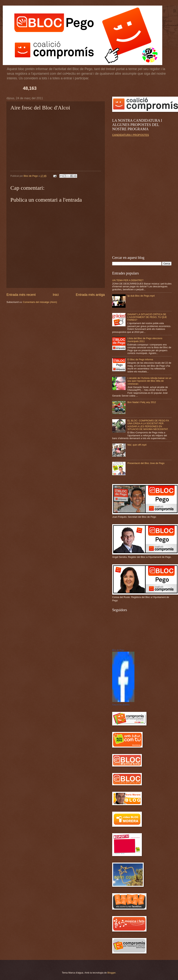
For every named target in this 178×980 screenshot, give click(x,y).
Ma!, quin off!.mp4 (137, 445)
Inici (56, 295)
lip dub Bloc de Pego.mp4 (141, 296)
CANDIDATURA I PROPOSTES (131, 135)
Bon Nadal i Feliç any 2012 (142, 402)
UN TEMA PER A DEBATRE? (128, 280)
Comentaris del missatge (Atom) (40, 302)
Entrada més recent (21, 295)
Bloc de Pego (118, 650)
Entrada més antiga (90, 295)
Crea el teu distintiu (121, 705)
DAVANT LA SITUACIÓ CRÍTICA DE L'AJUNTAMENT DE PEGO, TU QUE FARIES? (147, 317)
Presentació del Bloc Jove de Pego (146, 463)
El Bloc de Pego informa (140, 359)
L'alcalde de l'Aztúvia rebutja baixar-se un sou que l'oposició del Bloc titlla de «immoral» (149, 381)
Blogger (111, 973)
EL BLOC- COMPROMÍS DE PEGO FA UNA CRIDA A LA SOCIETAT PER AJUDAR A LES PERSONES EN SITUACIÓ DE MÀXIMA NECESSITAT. (148, 425)
